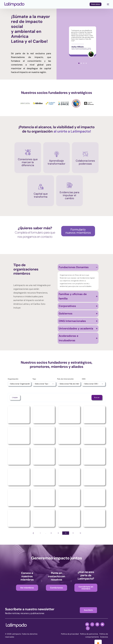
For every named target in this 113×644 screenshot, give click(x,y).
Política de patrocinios (89, 634)
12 (80, 533)
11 (73, 533)
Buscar (97, 397)
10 (66, 533)
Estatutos (104, 637)
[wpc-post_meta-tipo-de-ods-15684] (94, 384)
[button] (79, 63)
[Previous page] (33, 533)
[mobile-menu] (107, 4)
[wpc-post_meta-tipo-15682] (44, 384)
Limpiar (15, 397)
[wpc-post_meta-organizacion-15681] (19, 384)
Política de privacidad (70, 634)
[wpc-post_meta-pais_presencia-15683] (69, 384)
